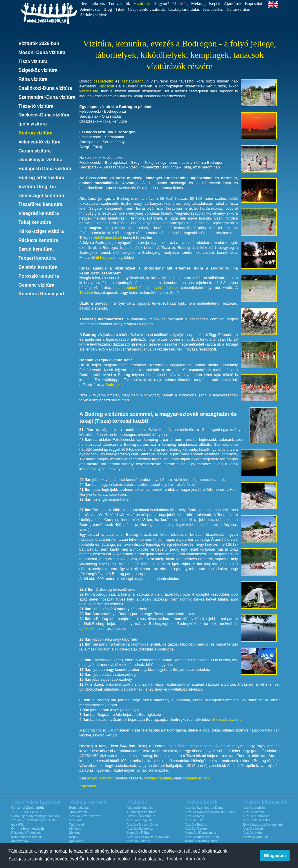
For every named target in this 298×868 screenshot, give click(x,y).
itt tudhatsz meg (109, 257)
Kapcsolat (254, 3)
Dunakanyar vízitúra (41, 160)
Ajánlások (233, 3)
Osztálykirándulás (184, 9)
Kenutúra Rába (138, 833)
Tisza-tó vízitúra (36, 106)
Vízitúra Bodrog (196, 824)
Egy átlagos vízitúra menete (263, 824)
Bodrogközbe (117, 385)
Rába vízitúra (33, 79)
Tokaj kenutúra (35, 222)
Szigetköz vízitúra (38, 70)
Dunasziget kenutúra (41, 196)
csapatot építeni (196, 778)
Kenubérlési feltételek (27, 837)
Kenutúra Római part (41, 294)
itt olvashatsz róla (227, 719)
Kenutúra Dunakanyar (201, 833)
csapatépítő (103, 81)
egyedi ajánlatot (100, 778)
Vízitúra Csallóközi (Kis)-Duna (149, 837)
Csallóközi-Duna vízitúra (45, 88)
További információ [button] (186, 859)
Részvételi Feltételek (26, 833)
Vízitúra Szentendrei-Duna (204, 808)
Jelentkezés (90, 9)
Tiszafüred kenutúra (41, 204)
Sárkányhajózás (94, 15)
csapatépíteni (126, 288)
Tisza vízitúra (33, 61)
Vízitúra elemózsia (257, 816)
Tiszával (86, 293)
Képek (215, 3)
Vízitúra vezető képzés (85, 816)
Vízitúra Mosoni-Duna (143, 824)
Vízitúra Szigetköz (140, 829)
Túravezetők (119, 3)
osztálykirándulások (105, 238)
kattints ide (89, 91)
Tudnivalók (77, 824)
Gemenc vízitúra (37, 285)
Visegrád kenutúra (39, 213)
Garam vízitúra (35, 151)
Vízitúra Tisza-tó (139, 841)
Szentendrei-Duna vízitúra (47, 97)
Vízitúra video (253, 833)
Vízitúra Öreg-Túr (38, 187)
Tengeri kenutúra (37, 258)
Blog (108, 9)
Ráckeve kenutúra (38, 240)
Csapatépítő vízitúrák (146, 9)
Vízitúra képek (254, 829)
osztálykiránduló (135, 81)
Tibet (120, 9)
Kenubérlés (213, 9)
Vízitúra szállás (254, 808)
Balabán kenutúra (38, 267)
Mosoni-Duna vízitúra (42, 52)
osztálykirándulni (158, 778)
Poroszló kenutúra (39, 276)
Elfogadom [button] (275, 856)
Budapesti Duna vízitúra (45, 169)
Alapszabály (20, 841)
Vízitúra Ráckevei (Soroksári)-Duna (210, 812)
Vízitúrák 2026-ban (39, 43)
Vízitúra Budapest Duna (202, 837)
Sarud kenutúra (36, 249)
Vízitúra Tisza (195, 820)
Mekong (198, 3)
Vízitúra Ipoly (195, 816)
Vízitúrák (76, 820)
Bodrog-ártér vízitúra (41, 178)
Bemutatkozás (93, 3)
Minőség (75, 829)
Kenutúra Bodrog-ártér (201, 841)
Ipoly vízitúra (33, 124)
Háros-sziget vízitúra (41, 231)
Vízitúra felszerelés (257, 820)
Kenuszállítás (238, 9)
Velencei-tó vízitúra (40, 142)
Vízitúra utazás (254, 812)
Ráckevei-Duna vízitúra (44, 115)
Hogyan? (161, 3)
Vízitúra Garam (196, 829)
